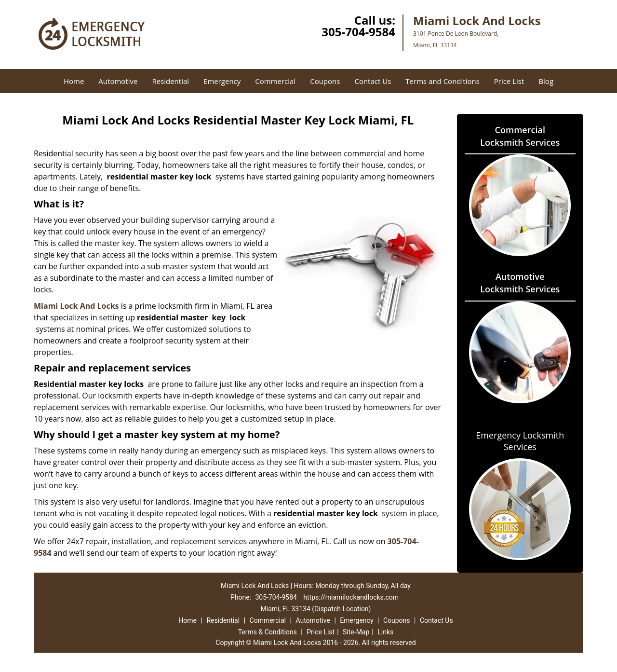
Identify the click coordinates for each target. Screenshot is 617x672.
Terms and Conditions (443, 81)
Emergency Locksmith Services (520, 441)
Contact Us (373, 81)
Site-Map (356, 632)
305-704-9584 (358, 32)
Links (385, 632)
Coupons (325, 81)
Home (74, 81)
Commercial (275, 81)
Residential (170, 81)
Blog (546, 81)
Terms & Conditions (268, 632)
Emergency (222, 81)
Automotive (118, 81)
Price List (509, 81)
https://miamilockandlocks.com (351, 597)
